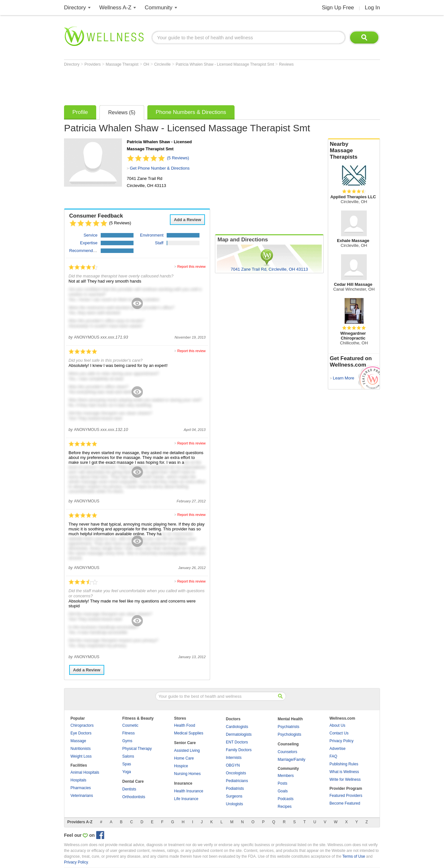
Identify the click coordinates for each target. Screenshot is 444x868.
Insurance (183, 783)
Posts (282, 783)
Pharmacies (81, 788)
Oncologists (236, 773)
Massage (78, 741)
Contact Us (339, 733)
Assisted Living (187, 751)
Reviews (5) (122, 112)
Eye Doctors (81, 733)
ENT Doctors (237, 742)
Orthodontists (134, 797)
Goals (283, 791)
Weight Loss (81, 756)
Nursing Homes (187, 774)
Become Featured (345, 803)
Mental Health (290, 719)
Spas (127, 764)
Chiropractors (82, 725)
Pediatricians (237, 781)
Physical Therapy (137, 749)
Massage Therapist (123, 64)
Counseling (288, 744)
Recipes (285, 807)
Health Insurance (189, 791)
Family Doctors (239, 750)
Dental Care (133, 781)
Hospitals (78, 780)
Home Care (184, 758)
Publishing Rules (344, 764)
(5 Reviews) (178, 158)
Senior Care (185, 743)
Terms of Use (354, 856)
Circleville (163, 64)
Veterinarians (82, 796)
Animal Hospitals (85, 772)
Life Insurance (186, 799)
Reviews (286, 64)
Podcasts (286, 799)
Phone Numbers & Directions (191, 112)
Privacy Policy (342, 741)
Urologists (234, 804)
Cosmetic (130, 725)
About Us (337, 725)
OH (147, 64)
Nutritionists (81, 749)
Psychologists (289, 734)
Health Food (185, 725)
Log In (372, 8)
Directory (75, 8)
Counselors (287, 752)
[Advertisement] (181, 84)
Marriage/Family (291, 760)
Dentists (129, 789)
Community (159, 8)
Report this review (191, 266)
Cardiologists (237, 727)
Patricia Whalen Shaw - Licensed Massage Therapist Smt (225, 64)
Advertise (338, 749)
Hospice (181, 766)
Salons (128, 756)
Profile (80, 112)
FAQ (333, 756)
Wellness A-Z (116, 8)
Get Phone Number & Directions (160, 168)
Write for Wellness (345, 779)
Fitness (129, 733)
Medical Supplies (189, 733)
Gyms (127, 741)
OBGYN (233, 765)
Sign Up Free (338, 8)
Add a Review (187, 220)
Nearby (354, 151)
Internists (234, 758)
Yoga (127, 772)
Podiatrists (235, 789)
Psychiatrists (288, 727)
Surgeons (234, 796)
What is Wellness (344, 772)
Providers (93, 64)
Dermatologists (239, 734)
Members (286, 776)
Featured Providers (346, 796)
